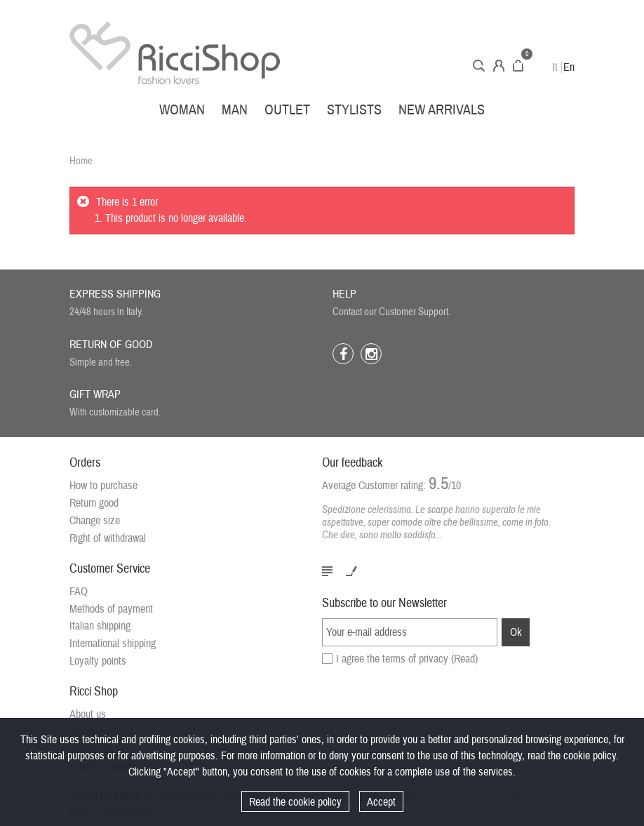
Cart (518, 66)
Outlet (287, 110)
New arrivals (442, 110)
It (555, 67)
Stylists (354, 110)
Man (235, 110)
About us (88, 714)
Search (479, 66)
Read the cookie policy (295, 802)
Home (81, 161)
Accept (381, 802)
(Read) (464, 659)
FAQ (79, 592)
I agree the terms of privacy (407, 659)
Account (499, 66)
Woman (182, 110)
